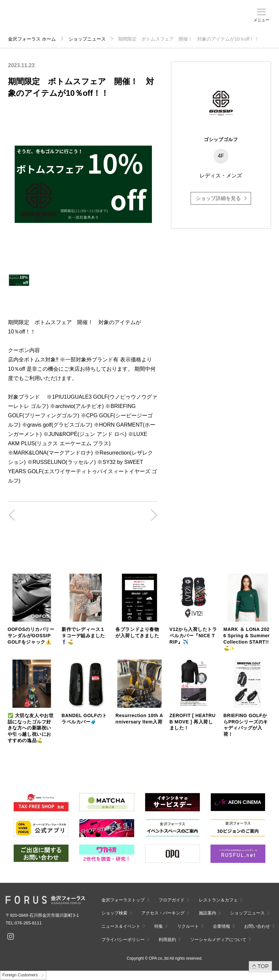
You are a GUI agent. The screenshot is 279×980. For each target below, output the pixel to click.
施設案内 (148, 20)
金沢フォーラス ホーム (32, 39)
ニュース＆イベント (163, 22)
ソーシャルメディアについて (218, 940)
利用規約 (167, 940)
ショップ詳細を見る (218, 198)
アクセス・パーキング (136, 22)
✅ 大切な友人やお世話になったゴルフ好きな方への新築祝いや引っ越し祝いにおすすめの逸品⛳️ (31, 728)
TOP (263, 966)
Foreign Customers (20, 975)
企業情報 (221, 926)
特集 (159, 926)
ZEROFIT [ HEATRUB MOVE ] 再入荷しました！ (193, 722)
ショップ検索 (125, 20)
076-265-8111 (28, 923)
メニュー (261, 20)
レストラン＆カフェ (218, 900)
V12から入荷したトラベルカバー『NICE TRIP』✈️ (193, 636)
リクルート (188, 926)
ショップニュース (87, 39)
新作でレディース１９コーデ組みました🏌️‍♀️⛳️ (83, 636)
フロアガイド (111, 20)
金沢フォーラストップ (123, 900)
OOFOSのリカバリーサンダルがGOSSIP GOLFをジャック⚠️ (31, 636)
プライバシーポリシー (123, 940)
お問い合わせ (257, 926)
